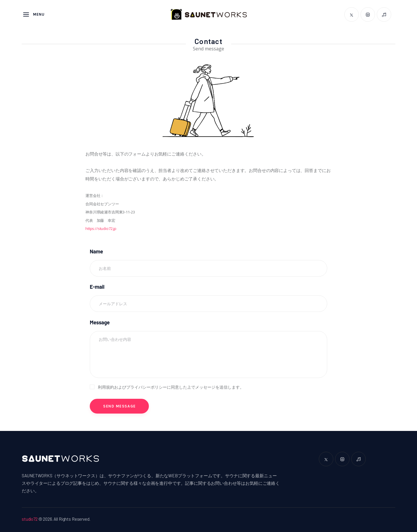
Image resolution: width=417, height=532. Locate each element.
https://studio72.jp (101, 228)
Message (100, 322)
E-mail (97, 287)
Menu (34, 14)
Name (96, 251)
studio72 (30, 519)
